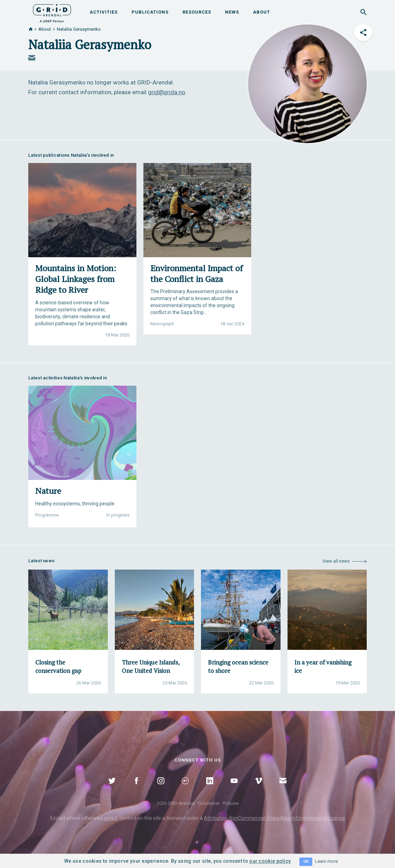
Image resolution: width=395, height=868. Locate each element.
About (262, 12)
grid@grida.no (167, 92)
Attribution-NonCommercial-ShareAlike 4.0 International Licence (274, 818)
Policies (231, 803)
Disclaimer (209, 803)
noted (111, 818)
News (232, 12)
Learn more (326, 861)
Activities (104, 12)
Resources (197, 12)
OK (306, 862)
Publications (150, 12)
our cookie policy (270, 861)
